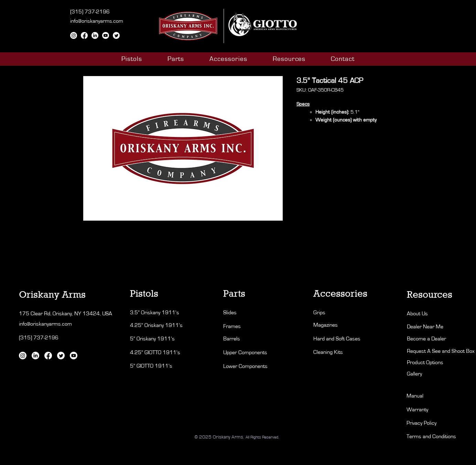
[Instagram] (74, 35)
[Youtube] (106, 35)
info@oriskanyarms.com (97, 21)
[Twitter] (116, 35)
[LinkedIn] (95, 35)
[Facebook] (84, 35)
